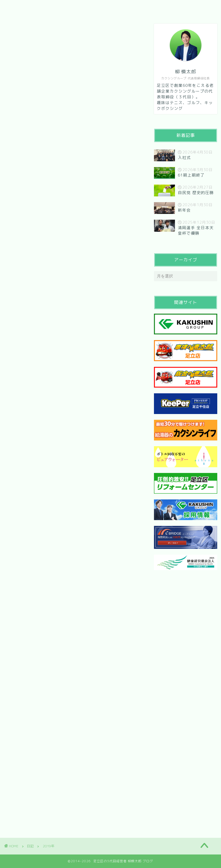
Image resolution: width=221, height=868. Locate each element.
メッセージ (85, 8)
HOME (20, 8)
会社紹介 (50, 8)
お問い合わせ (125, 8)
